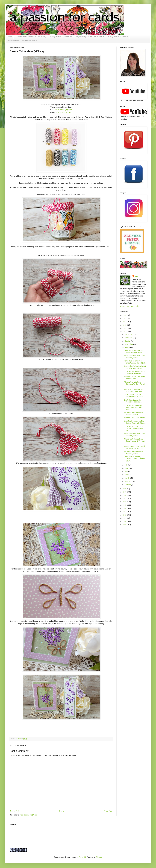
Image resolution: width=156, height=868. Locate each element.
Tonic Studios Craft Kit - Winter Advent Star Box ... (135, 396)
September (129, 344)
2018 (125, 495)
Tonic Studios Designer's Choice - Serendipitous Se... (134, 428)
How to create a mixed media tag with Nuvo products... (135, 447)
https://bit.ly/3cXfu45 (64, 112)
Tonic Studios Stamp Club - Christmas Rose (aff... (134, 372)
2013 (125, 512)
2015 (125, 505)
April (127, 475)
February (128, 481)
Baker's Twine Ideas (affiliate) (135, 418)
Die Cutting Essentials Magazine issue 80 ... (133, 401)
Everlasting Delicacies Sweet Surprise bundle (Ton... (135, 367)
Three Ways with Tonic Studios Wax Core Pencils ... (135, 384)
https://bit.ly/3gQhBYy (63, 110)
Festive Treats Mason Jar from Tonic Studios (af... (134, 390)
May (126, 472)
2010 (125, 521)
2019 (125, 492)
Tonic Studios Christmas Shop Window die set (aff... (135, 362)
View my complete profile (129, 306)
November (129, 338)
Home (10, 37)
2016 (125, 502)
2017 (125, 499)
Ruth (20, 739)
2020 (125, 489)
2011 (125, 518)
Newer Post (15, 811)
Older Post (108, 811)
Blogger (99, 857)
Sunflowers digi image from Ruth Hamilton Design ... (134, 351)
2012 (125, 515)
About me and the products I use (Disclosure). (31, 37)
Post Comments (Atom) (29, 815)
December (129, 334)
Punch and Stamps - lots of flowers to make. (23, 41)
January (128, 485)
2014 (125, 508)
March (127, 478)
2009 (125, 525)
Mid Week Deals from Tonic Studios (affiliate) (134, 357)
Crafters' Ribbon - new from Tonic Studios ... (134, 378)
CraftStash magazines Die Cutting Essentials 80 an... (135, 422)
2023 (125, 325)
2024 (125, 322)
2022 (125, 328)
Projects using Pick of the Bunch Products (90, 37)
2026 (125, 315)
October (128, 341)
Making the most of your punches (61, 37)
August (127, 347)
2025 (125, 318)
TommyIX (82, 857)
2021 (125, 331)
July (126, 465)
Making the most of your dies (118, 37)
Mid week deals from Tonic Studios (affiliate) (134, 414)
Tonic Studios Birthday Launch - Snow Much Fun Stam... (135, 459)
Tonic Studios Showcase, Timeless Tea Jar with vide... (134, 407)
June (127, 468)
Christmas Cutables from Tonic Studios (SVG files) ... (134, 441)
